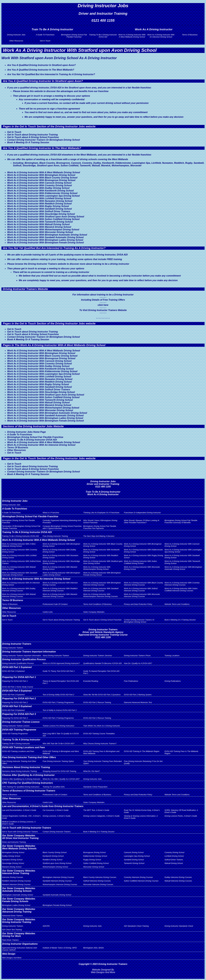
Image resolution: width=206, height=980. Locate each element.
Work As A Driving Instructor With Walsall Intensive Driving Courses (19, 595)
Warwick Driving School (12, 867)
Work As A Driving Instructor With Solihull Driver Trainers (39, 211)
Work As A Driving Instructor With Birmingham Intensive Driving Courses (102, 584)
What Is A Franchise (51, 513)
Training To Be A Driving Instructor (21, 740)
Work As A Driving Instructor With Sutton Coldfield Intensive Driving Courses (181, 590)
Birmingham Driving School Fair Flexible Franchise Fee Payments (100, 527)
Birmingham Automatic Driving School (17, 895)
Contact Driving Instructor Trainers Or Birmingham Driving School (44, 140)
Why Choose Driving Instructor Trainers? (100, 744)
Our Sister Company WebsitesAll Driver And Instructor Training (20, 837)
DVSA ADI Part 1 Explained (17, 667)
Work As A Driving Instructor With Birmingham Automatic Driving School (47, 235)
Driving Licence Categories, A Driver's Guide (101, 816)
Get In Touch (45, 41)
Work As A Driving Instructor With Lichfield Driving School (39, 198)
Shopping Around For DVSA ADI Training (59, 771)
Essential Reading (91, 681)
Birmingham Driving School (13, 852)
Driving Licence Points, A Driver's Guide (181, 816)
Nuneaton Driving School (12, 860)
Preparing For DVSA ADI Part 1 (19, 677)
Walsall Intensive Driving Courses (178, 881)
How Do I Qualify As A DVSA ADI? (138, 663)
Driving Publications (173, 681)
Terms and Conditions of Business (97, 795)
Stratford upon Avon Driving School (57, 863)
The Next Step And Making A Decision (99, 536)
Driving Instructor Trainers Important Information (29, 652)
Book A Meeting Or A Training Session (28, 142)
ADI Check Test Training (12, 930)
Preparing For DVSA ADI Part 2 (19, 699)
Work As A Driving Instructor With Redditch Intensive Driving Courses (60, 590)
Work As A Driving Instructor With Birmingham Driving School (41, 175)
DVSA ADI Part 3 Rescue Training (97, 718)
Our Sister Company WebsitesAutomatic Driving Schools (19, 890)
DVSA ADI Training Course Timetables (99, 734)
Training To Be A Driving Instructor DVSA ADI (103, 36)
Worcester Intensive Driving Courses (98, 884)
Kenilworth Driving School (53, 856)
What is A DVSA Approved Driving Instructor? (61, 663)
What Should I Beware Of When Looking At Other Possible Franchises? (141, 521)
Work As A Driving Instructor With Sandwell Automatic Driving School (45, 237)
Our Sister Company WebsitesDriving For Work (19, 935)
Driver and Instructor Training (14, 842)
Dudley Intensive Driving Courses (178, 877)
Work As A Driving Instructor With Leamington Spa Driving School (43, 196)
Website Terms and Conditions (177, 604)
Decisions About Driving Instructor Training (26, 767)
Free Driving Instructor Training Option (58, 761)
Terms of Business (10, 795)
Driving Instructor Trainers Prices (137, 656)
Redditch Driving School (53, 860)
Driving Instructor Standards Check (179, 926)
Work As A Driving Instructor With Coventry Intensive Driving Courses (182, 584)
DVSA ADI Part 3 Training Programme (58, 718)
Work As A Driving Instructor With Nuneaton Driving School (40, 201)
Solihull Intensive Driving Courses (97, 881)
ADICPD (46, 926)
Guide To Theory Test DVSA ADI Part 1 (59, 671)
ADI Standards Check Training (136, 926)
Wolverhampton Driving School (55, 867)
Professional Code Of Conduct (55, 604)
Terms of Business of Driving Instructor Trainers (29, 791)
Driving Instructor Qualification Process (24, 659)
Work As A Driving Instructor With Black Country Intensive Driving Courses (143, 584)
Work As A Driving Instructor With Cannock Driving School (39, 183)
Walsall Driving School (174, 863)
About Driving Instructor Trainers (56, 656)
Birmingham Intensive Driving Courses (58, 877)
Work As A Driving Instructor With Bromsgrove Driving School (41, 180)
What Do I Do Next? (92, 771)
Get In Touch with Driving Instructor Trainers (27, 828)
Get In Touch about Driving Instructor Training (33, 135)
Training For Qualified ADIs (54, 787)
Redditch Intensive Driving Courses (16, 881)
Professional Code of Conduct (55, 795)
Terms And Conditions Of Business (98, 604)
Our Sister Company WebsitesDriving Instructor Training (19, 921)
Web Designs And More (12, 958)
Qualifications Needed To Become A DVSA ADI (103, 663)
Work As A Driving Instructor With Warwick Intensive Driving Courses (60, 595)
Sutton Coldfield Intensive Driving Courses (141, 881)
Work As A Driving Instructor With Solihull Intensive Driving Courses (141, 590)
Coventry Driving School (174, 852)
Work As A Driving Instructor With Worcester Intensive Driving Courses (142, 595)
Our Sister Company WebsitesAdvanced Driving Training (19, 910)
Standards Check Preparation (95, 787)
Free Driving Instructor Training (55, 536)
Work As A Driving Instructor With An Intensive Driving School (161, 36)
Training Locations (172, 656)
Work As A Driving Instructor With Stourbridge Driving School (41, 214)
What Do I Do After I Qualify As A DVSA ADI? (61, 779)
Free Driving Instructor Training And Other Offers (29, 757)
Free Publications (131, 681)
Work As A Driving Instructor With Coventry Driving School (39, 185)
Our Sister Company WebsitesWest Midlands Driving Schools (19, 847)
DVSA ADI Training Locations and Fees (23, 747)
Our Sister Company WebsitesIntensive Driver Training (19, 872)
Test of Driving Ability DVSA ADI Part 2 (58, 695)
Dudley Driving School (11, 856)
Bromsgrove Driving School (94, 852)
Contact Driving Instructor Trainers (57, 832)
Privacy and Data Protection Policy (138, 604)
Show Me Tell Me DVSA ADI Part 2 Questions (102, 695)
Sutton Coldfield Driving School (96, 863)
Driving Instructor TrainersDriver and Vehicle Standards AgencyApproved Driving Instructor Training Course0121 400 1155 (103, 633)
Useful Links (48, 612)
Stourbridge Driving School (13, 863)
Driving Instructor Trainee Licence (21, 722)
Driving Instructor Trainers (17, 644)
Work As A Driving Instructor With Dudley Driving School (38, 188)
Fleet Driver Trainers (10, 940)
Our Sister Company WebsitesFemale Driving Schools (19, 900)
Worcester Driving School (94, 867)
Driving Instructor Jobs (16, 35)
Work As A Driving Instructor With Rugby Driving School (38, 206)
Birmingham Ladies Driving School (16, 905)
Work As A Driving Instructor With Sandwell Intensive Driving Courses (101, 590)
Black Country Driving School (55, 852)
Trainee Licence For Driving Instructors (59, 726)
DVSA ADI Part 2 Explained (17, 691)
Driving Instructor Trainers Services (98, 656)
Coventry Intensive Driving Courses (138, 877)
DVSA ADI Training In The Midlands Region (142, 751)
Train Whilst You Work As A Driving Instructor (102, 726)
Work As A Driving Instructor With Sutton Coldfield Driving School (43, 219)
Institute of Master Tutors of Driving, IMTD (60, 948)
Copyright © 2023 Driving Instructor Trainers (103, 964)
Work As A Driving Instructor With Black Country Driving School (42, 178)
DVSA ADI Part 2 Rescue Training (97, 702)
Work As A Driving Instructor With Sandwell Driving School (39, 209)
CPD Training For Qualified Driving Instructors (28, 783)
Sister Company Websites (94, 612)
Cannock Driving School (134, 852)
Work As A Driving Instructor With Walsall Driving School (38, 224)
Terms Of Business (190, 35)
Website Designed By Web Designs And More (103, 971)
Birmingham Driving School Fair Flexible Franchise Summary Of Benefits (181, 521)
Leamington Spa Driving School (137, 856)
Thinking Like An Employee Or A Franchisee (101, 513)
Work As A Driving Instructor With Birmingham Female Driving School (45, 243)
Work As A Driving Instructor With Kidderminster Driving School (42, 193)
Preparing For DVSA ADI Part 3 (19, 714)
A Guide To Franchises (45, 35)
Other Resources (16, 41)
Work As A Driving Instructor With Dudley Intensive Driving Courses (19, 590)
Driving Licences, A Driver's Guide (57, 816)
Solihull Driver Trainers (174, 860)
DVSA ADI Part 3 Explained (17, 706)
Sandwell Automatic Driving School (57, 895)
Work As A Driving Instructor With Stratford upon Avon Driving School (46, 217)
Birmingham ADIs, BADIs (94, 948)
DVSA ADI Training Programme (19, 730)
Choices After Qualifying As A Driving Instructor (28, 775)
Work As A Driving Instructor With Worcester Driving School (40, 232)
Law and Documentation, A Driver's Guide (19, 810)
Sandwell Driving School (134, 860)
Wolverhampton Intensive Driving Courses (60, 884)
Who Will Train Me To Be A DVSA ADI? (59, 744)
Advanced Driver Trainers (12, 916)
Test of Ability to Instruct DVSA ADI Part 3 (60, 710)
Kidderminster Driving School (95, 856)
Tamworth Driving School (134, 863)
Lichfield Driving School (174, 856)
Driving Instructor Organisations (20, 944)
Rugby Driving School (92, 860)
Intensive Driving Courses (13, 877)
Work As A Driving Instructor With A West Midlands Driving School (132, 36)
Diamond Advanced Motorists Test (138, 702)
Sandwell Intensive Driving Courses (57, 881)
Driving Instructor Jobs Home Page (27, 432)
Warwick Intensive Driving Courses (16, 884)
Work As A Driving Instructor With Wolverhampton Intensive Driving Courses (101, 595)
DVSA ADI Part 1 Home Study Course (18, 687)
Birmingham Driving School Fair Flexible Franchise (74, 36)
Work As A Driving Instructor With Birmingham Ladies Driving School (45, 240)
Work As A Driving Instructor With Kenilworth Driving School (40, 191)
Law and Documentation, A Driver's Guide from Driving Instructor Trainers (43, 806)
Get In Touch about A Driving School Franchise (33, 137)
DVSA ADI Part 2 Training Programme (58, 702)
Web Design (9, 954)
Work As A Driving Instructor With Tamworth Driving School (40, 222)
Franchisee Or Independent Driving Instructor (142, 513)
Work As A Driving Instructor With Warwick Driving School (39, 227)
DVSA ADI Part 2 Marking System (138, 695)
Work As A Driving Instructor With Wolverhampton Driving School (43, 230)
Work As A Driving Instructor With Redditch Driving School (39, 204)
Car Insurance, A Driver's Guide (56, 810)
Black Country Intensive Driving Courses (100, 877)
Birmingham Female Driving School (57, 905)
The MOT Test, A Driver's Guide (96, 810)
